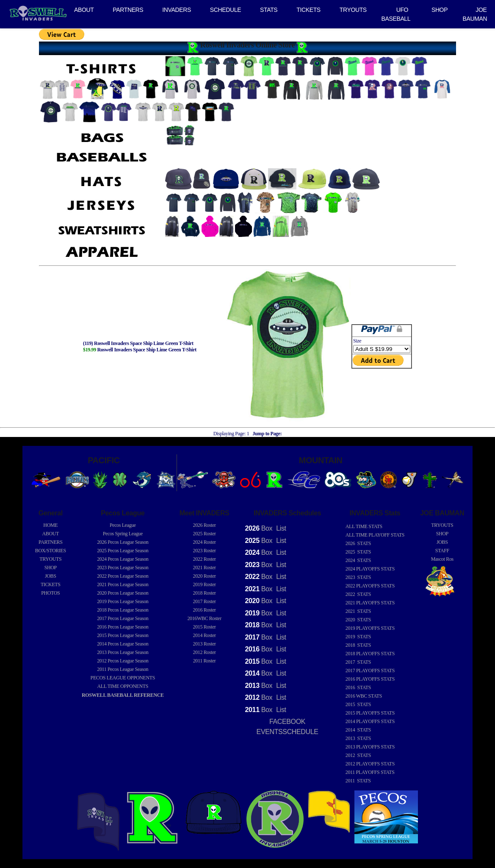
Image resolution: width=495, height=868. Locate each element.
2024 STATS (358, 560)
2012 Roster (205, 652)
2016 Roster (205, 610)
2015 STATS (358, 704)
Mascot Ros (442, 559)
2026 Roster (205, 525)
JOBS (51, 576)
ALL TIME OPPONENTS (123, 686)
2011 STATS (358, 781)
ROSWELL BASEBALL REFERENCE (123, 695)
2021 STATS (358, 611)
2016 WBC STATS (364, 696)
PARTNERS (128, 10)
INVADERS (177, 10)
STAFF (442, 551)
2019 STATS (358, 637)
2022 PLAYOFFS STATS (370, 586)
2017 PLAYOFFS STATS (370, 670)
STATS (269, 10)
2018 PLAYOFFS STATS (370, 654)
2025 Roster (205, 534)
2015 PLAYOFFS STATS (370, 713)
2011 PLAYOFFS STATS (370, 772)
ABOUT (84, 10)
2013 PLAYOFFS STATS (370, 747)
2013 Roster (205, 644)
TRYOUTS (353, 10)
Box (259, 528)
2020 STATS (358, 620)
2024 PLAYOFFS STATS (370, 569)
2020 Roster (205, 576)
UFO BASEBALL (396, 14)
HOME (50, 525)
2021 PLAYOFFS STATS (370, 603)
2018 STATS (358, 645)
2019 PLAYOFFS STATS (370, 628)
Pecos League (123, 525)
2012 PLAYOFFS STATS (370, 764)
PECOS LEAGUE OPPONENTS (123, 678)
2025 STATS (358, 552)
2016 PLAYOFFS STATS (370, 679)
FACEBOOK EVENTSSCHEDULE (288, 727)
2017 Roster (205, 601)
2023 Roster (205, 551)
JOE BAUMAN (475, 14)
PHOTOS (50, 593)
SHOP (440, 10)
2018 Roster (205, 593)
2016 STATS (358, 687)
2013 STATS (358, 738)
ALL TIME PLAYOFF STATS (375, 535)
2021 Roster (205, 568)
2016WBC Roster (204, 618)
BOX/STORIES (51, 551)
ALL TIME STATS (364, 526)
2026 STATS (358, 543)
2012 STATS (358, 755)
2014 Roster (205, 635)
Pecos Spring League (123, 534)
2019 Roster (205, 584)
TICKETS (308, 10)
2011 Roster (205, 661)
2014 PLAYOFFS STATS (370, 721)
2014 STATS (358, 730)
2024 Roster (205, 542)
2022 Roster (205, 559)
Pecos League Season (123, 542)
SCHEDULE (225, 10)
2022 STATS (358, 594)
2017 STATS (358, 662)
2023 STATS (358, 577)
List (280, 528)
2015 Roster (205, 627)
